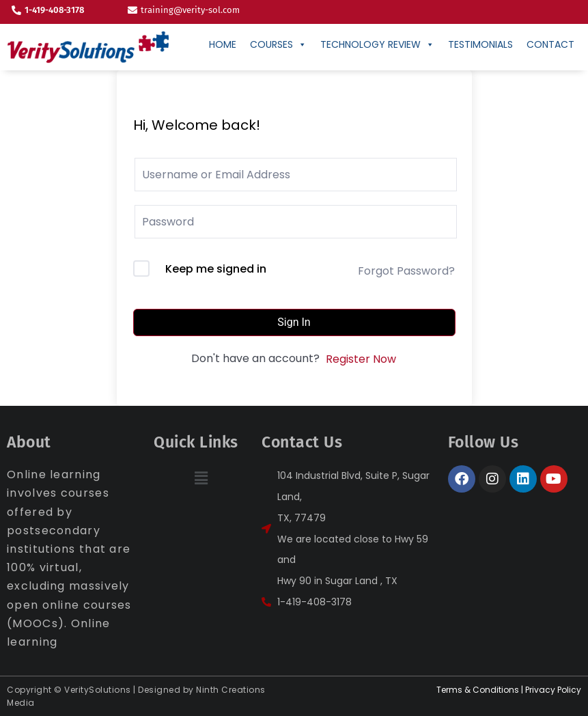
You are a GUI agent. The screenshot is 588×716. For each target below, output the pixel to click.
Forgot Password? (406, 271)
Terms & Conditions (478, 690)
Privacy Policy (553, 690)
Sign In (294, 322)
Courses (278, 44)
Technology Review (377, 44)
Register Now (361, 359)
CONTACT (550, 44)
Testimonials (480, 44)
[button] (201, 478)
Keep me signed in (216, 269)
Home (223, 44)
